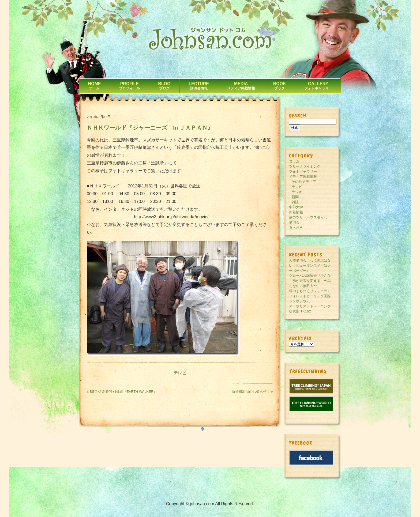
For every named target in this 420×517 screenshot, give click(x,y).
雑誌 (295, 202)
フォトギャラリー (303, 171)
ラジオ (297, 192)
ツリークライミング (305, 166)
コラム (294, 161)
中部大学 (296, 207)
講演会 (294, 222)
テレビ (180, 373)
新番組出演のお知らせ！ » (252, 392)
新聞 (295, 197)
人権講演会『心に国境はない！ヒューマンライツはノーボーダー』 (310, 265)
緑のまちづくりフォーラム (310, 291)
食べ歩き (296, 227)
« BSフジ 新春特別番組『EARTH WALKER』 (122, 392)
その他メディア (304, 182)
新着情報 (296, 212)
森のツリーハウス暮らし (308, 217)
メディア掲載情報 (303, 177)
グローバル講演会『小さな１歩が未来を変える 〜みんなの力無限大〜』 (310, 281)
